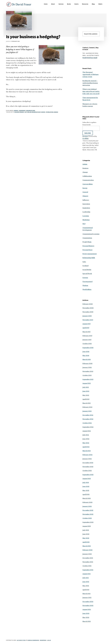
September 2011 (88, 570)
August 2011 (86, 574)
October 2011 (87, 566)
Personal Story (87, 250)
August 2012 (87, 526)
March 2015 (87, 403)
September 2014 (88, 427)
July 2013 (86, 482)
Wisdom (85, 285)
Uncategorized (87, 282)
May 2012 (86, 538)
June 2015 (86, 391)
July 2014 (86, 435)
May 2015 (86, 395)
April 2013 (86, 494)
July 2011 (86, 578)
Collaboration (87, 176)
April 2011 (86, 590)
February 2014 (87, 455)
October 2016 (87, 344)
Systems (85, 278)
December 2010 (88, 602)
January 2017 (87, 340)
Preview (85, 136)
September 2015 (88, 379)
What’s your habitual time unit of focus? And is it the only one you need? (91, 91)
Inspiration (86, 208)
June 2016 (86, 352)
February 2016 (87, 363)
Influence (86, 200)
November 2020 (88, 308)
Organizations (31, 110)
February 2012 (87, 550)
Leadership (22, 110)
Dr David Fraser (19, 112)
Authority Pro (21, 640)
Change (16, 110)
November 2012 (88, 514)
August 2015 (87, 383)
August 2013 (87, 479)
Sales (84, 262)
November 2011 (88, 562)
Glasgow (85, 196)
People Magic (87, 242)
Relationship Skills (89, 258)
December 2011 (88, 558)
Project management (90, 254)
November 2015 (88, 371)
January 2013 (87, 506)
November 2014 (88, 419)
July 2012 (86, 530)
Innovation (86, 204)
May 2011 (86, 586)
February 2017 (87, 336)
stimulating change (52, 112)
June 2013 (86, 486)
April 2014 (86, 447)
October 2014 (87, 423)
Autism (85, 164)
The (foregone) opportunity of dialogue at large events (91, 74)
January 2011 (87, 598)
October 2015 (87, 375)
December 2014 (88, 415)
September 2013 (88, 475)
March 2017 (86, 332)
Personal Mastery (88, 246)
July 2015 (86, 387)
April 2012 (86, 542)
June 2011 (86, 582)
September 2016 (88, 348)
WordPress (43, 640)
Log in (49, 640)
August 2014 (87, 431)
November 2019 (88, 312)
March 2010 (87, 621)
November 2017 (88, 320)
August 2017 (87, 324)
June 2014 (86, 439)
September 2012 (88, 522)
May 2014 (86, 443)
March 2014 (87, 451)
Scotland (85, 266)
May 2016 (86, 356)
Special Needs (87, 274)
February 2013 (87, 502)
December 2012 (88, 510)
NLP (84, 224)
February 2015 (87, 407)
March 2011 (86, 594)
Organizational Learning (91, 234)
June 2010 (86, 613)
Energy (85, 188)
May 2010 (86, 617)
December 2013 (88, 463)
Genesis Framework (33, 640)
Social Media (87, 270)
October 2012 (87, 518)
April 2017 (86, 328)
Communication (88, 180)
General (85, 192)
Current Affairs (88, 184)
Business (85, 168)
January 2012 (87, 554)
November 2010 (88, 606)
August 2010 (87, 609)
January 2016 (87, 367)
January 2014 (87, 459)
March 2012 (87, 546)
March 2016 (87, 359)
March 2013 (87, 498)
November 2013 (88, 467)
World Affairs (87, 289)
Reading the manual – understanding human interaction (90, 83)
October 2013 (87, 471)
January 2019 (87, 316)
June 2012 (86, 534)
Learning (86, 216)
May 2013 (86, 490)
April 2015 (86, 399)
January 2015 (87, 411)
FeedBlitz (86, 139)
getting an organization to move (35, 112)
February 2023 (88, 304)
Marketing (86, 220)
